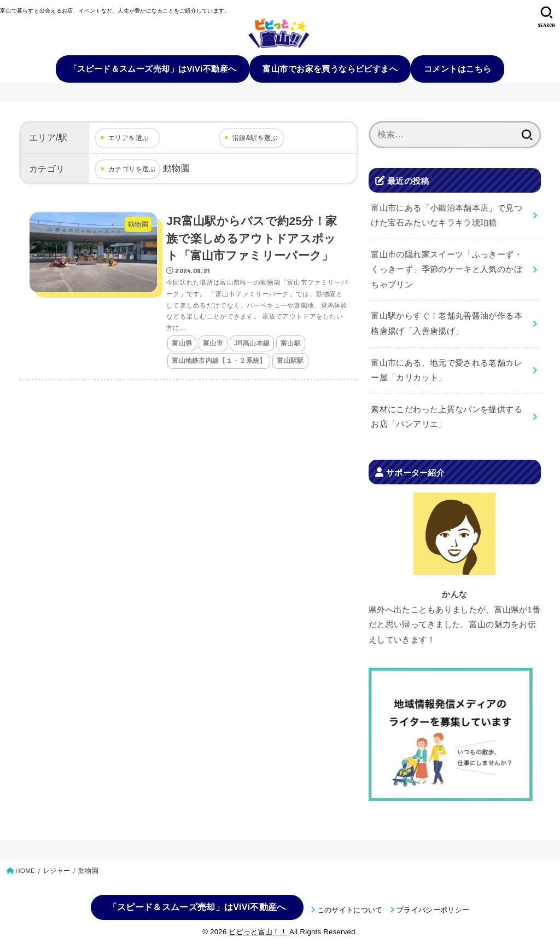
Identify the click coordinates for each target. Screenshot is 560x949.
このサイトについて (350, 910)
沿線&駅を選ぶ (255, 138)
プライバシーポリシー (433, 910)
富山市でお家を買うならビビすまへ (330, 69)
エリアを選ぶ (129, 138)
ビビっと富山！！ (258, 932)
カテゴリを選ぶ (132, 169)
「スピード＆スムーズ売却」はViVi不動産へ (153, 69)
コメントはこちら (457, 69)
